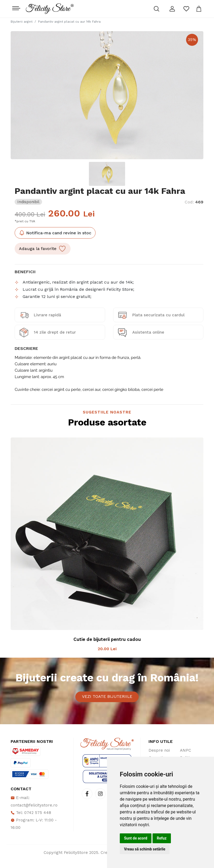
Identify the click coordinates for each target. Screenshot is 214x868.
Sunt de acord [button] (136, 838)
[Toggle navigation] (16, 7)
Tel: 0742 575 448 (31, 820)
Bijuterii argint (22, 22)
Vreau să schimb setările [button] (145, 849)
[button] (172, 9)
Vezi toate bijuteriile (107, 701)
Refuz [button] (162, 838)
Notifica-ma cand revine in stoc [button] (55, 233)
